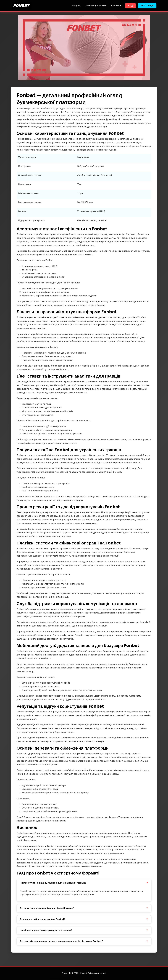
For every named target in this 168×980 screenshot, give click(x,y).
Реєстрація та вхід (96, 6)
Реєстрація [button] (147, 6)
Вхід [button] (130, 6)
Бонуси (76, 6)
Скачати (116, 6)
